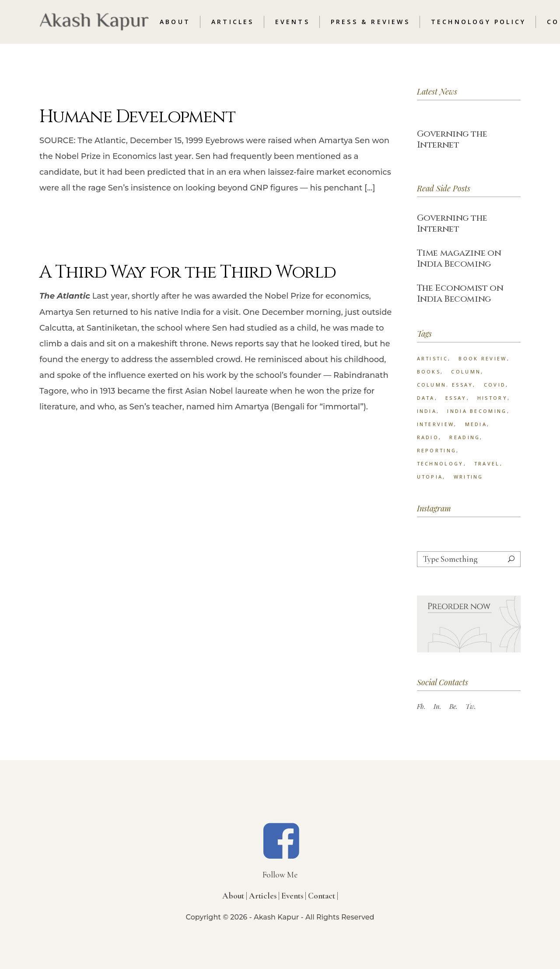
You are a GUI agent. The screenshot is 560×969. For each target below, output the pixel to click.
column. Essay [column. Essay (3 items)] (445, 385)
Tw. (471, 706)
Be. (453, 706)
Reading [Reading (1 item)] (465, 437)
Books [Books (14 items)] (429, 372)
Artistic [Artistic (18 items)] (432, 358)
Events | (294, 896)
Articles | (264, 896)
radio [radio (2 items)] (428, 437)
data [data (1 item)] (426, 398)
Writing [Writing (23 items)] (469, 477)
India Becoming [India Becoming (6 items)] (477, 411)
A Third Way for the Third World (188, 272)
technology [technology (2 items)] (440, 463)
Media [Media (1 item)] (476, 424)
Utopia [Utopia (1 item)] (430, 477)
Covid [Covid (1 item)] (495, 385)
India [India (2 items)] (427, 411)
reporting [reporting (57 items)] (437, 450)
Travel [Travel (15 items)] (487, 463)
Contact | (323, 896)
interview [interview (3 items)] (436, 424)
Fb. (421, 706)
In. (437, 706)
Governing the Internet (452, 139)
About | (235, 896)
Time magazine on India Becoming (459, 258)
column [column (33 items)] (466, 372)
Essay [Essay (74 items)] (456, 398)
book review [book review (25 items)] (483, 358)
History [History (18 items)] (492, 398)
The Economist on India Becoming (460, 293)
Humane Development (137, 117)
